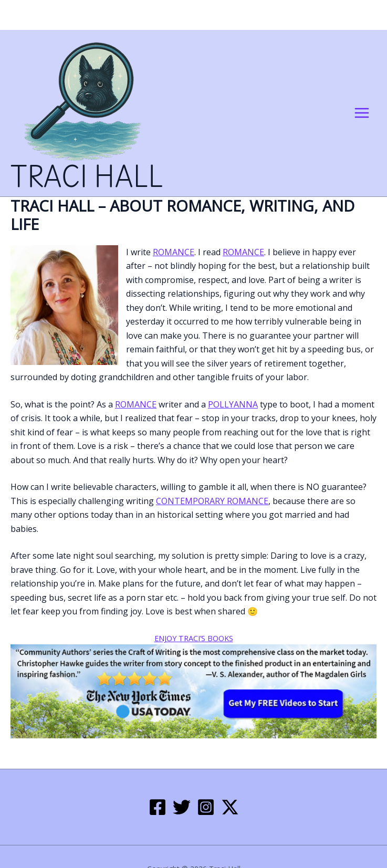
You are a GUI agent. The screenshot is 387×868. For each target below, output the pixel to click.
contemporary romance (212, 501)
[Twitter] (182, 807)
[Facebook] (158, 807)
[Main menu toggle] (362, 113)
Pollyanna (233, 404)
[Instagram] (206, 807)
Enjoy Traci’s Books (194, 638)
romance (174, 252)
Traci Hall (87, 178)
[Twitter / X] (230, 807)
